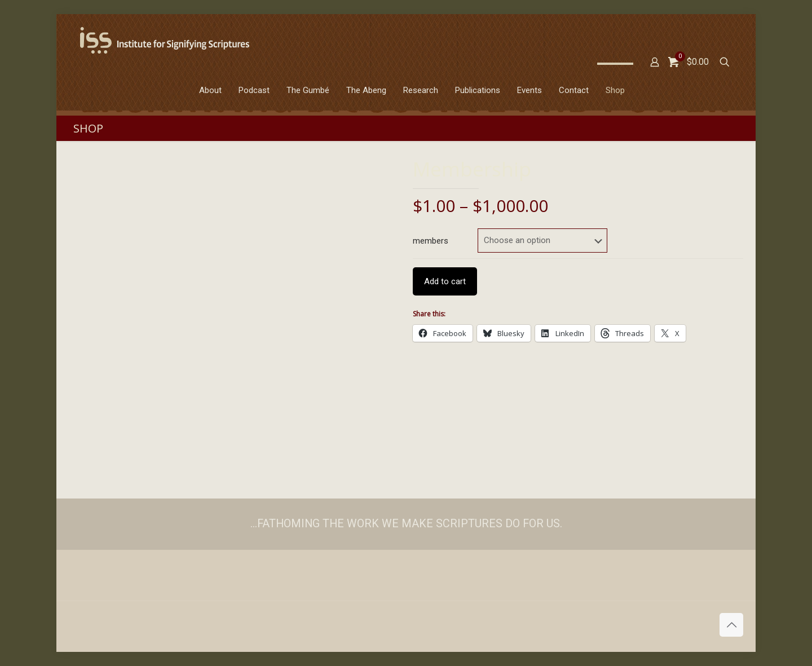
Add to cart (445, 281)
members (431, 241)
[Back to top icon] (731, 625)
